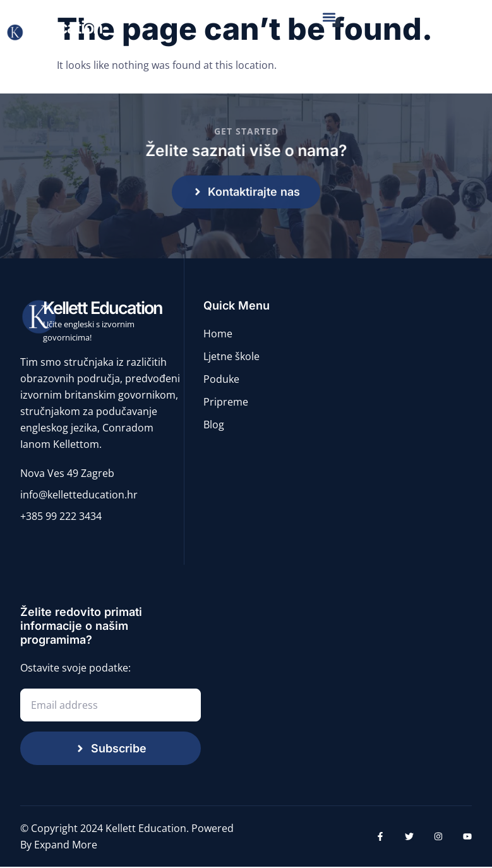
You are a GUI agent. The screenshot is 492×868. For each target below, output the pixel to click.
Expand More (66, 846)
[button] (329, 17)
